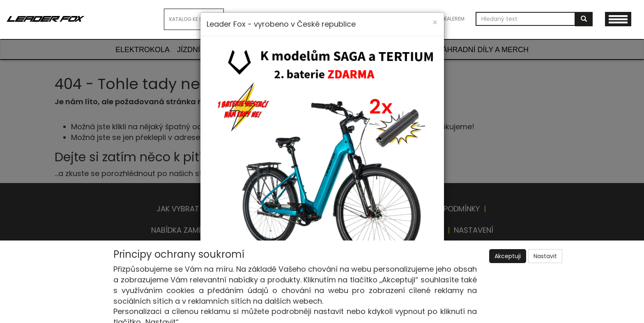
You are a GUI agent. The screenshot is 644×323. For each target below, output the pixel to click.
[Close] (435, 22)
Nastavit (545, 256)
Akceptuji (508, 256)
